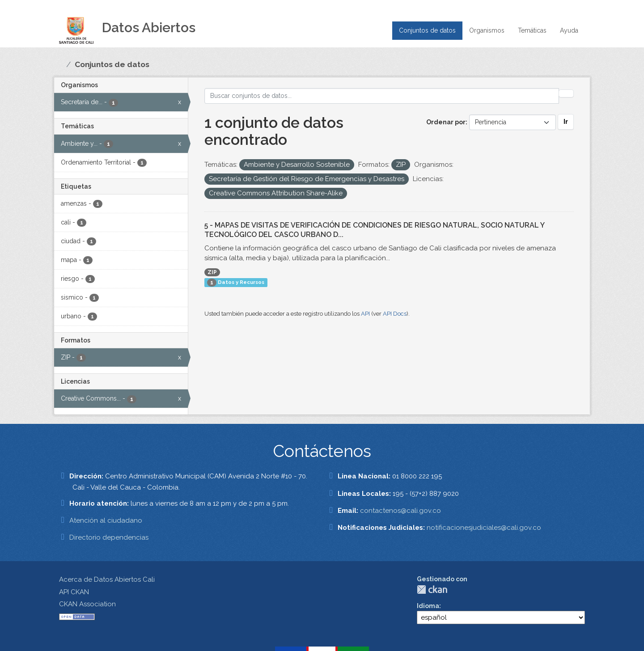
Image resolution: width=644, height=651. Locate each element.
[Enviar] (566, 93)
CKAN (432, 590)
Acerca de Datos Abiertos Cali (107, 579)
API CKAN (74, 592)
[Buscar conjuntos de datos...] (382, 96)
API (365, 314)
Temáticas (532, 30)
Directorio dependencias (109, 537)
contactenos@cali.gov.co (400, 511)
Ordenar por (446, 122)
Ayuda (569, 30)
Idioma (428, 606)
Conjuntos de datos (427, 30)
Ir (566, 122)
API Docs (395, 314)
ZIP (212, 272)
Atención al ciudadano (106, 520)
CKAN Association (87, 604)
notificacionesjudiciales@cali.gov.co (484, 528)
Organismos (487, 30)
